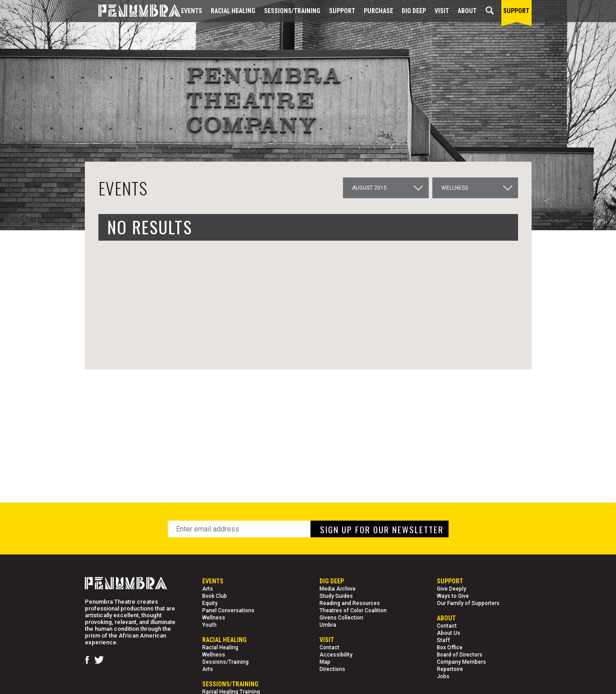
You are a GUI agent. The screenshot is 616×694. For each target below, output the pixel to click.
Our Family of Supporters (468, 603)
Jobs (443, 676)
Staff (443, 640)
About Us (449, 633)
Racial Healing (233, 11)
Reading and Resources (350, 603)
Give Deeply (452, 589)
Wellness (214, 618)
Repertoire (450, 669)
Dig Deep (414, 11)
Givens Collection (341, 618)
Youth (209, 625)
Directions (332, 669)
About (467, 11)
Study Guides (336, 596)
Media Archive (338, 589)
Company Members (461, 662)
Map (325, 662)
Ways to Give (453, 596)
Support (342, 11)
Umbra (328, 625)
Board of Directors (460, 655)
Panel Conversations (228, 610)
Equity (210, 603)
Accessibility (336, 655)
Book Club (215, 596)
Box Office (450, 647)
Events (192, 11)
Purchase (378, 11)
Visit (442, 11)
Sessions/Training (292, 11)
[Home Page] (133, 11)
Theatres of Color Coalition (353, 610)
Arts (208, 589)
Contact (329, 647)
